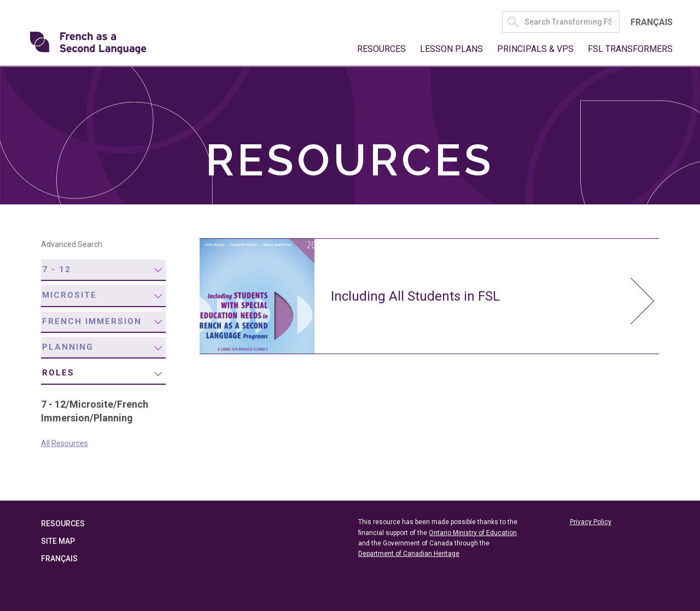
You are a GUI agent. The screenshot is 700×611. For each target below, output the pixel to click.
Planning (68, 347)
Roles (58, 373)
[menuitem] (103, 270)
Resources (381, 49)
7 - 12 (57, 269)
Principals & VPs (535, 49)
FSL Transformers (630, 49)
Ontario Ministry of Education (473, 533)
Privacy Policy (591, 522)
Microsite (69, 295)
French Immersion (92, 321)
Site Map (58, 542)
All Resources (65, 443)
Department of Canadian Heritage (409, 554)
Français (652, 22)
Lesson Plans (451, 49)
